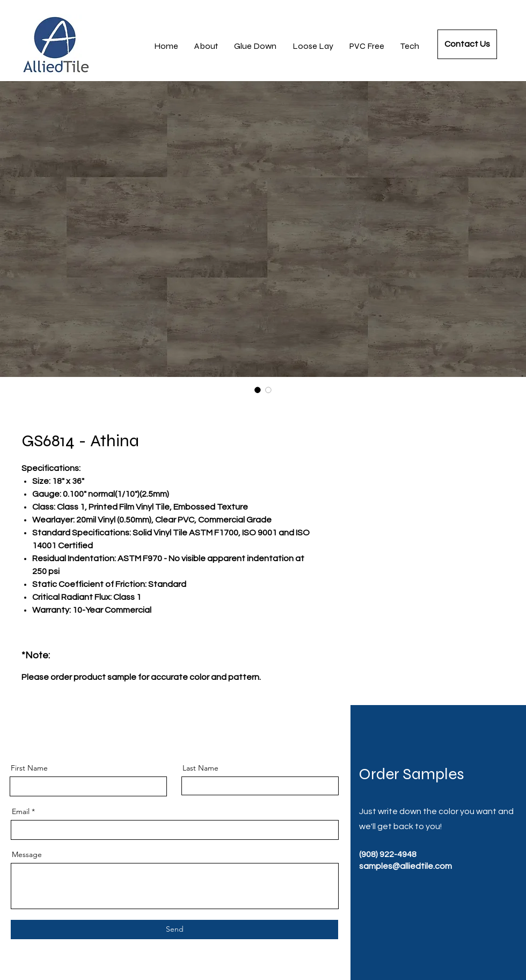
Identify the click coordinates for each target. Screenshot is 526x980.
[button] (410, 46)
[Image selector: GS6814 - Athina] (258, 390)
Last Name (200, 768)
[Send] (174, 930)
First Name (29, 768)
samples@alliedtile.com (406, 866)
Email (21, 811)
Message (27, 854)
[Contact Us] (467, 44)
